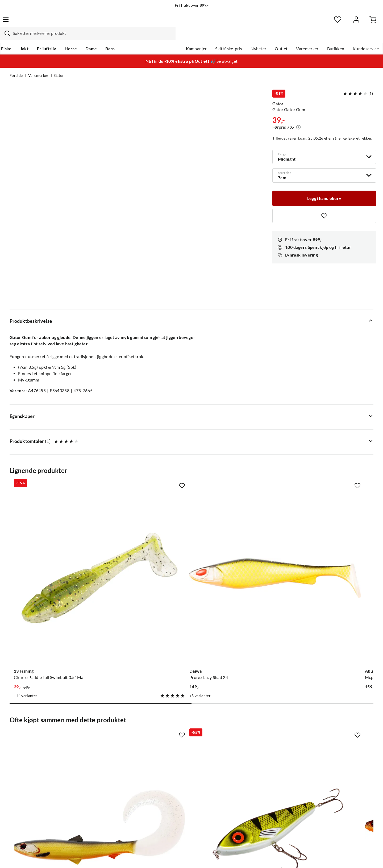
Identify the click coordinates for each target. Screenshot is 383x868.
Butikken (326, 37)
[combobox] (186, 23)
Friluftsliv (55, 37)
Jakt (33, 37)
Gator (59, 65)
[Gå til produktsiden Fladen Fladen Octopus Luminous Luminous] (333, 438)
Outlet (272, 37)
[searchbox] (191, 23)
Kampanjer (187, 37)
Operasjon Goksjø (178, 757)
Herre (79, 37)
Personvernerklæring (309, 857)
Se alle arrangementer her (186, 749)
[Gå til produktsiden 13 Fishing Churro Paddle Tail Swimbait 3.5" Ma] (50, 438)
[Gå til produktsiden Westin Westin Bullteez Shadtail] (239, 603)
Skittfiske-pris (219, 37)
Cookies (367, 857)
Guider (16, 732)
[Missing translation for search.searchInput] (103, 23)
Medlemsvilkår (175, 791)
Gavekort (94, 732)
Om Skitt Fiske (175, 723)
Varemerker (298, 37)
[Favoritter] (322, 23)
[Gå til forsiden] (35, 23)
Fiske (15, 37)
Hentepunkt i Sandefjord (33, 740)
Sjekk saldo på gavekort (32, 749)
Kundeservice (356, 37)
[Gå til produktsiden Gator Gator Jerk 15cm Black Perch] (144, 603)
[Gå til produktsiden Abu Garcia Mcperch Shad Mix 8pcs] (239, 438)
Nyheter (249, 37)
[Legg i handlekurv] (324, 188)
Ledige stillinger (176, 732)
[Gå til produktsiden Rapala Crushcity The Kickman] (333, 603)
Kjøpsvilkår (343, 857)
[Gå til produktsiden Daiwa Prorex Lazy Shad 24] (144, 438)
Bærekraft (171, 766)
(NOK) (21, 857)
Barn (118, 37)
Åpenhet (169, 774)
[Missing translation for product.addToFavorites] (324, 206)
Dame (100, 37)
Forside (16, 65)
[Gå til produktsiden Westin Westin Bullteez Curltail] (50, 603)
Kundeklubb (173, 783)
